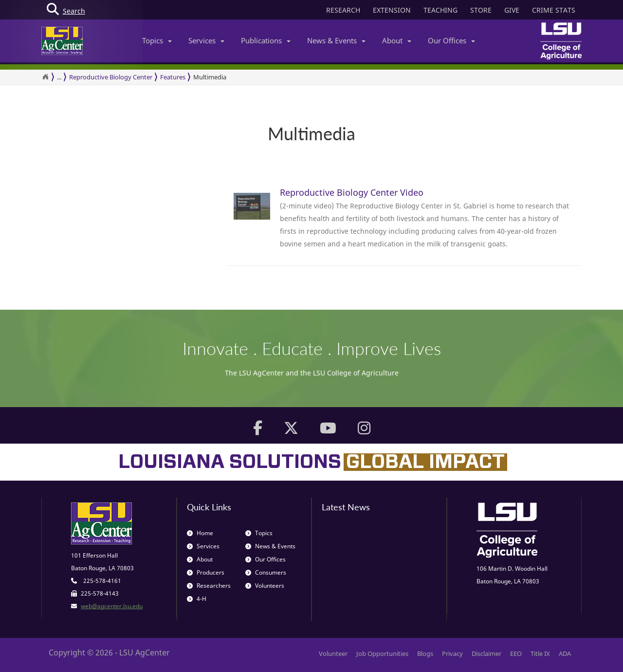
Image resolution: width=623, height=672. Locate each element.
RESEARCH (343, 10)
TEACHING (440, 10)
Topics (157, 40)
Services (206, 40)
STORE (481, 10)
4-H (197, 599)
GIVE (512, 10)
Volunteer (333, 653)
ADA (565, 653)
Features (173, 77)
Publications (266, 40)
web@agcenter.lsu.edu (112, 606)
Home (200, 533)
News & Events (336, 40)
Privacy (452, 653)
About (397, 40)
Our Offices (451, 40)
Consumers (266, 572)
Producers (206, 572)
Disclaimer (486, 653)
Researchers (209, 586)
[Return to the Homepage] (45, 77)
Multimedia (210, 77)
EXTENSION (392, 10)
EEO (516, 653)
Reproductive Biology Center (111, 77)
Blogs (425, 653)
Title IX (540, 653)
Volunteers (265, 586)
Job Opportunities (382, 653)
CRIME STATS (554, 10)
